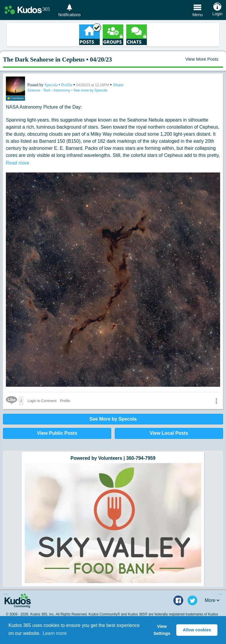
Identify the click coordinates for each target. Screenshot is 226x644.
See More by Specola (113, 419)
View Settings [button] (162, 630)
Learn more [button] (55, 633)
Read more (18, 163)
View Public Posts (57, 433)
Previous (6, 594)
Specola (51, 85)
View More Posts (202, 59)
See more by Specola (90, 90)
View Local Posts (169, 433)
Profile (67, 85)
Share (118, 85)
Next (220, 594)
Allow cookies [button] (197, 630)
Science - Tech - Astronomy (49, 90)
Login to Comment (42, 401)
